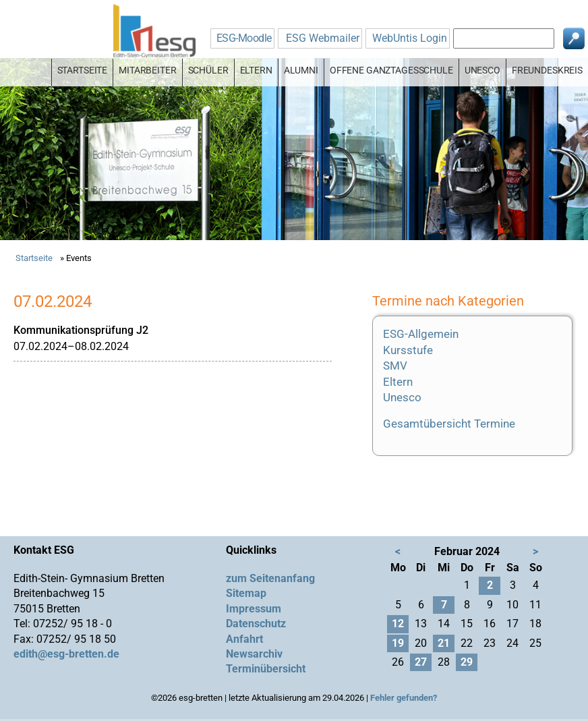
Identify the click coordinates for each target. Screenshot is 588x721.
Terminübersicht (266, 669)
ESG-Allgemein (421, 334)
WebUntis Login (410, 38)
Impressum (254, 609)
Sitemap (246, 593)
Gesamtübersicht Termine (449, 424)
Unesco (402, 397)
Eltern (398, 382)
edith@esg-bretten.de (66, 654)
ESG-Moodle (244, 38)
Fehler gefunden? (404, 698)
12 (398, 624)
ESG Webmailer (323, 38)
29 (467, 662)
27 (421, 662)
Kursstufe (408, 350)
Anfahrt (244, 639)
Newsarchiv (254, 654)
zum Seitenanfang (270, 578)
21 (444, 643)
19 (398, 643)
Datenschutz (256, 624)
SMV (395, 366)
